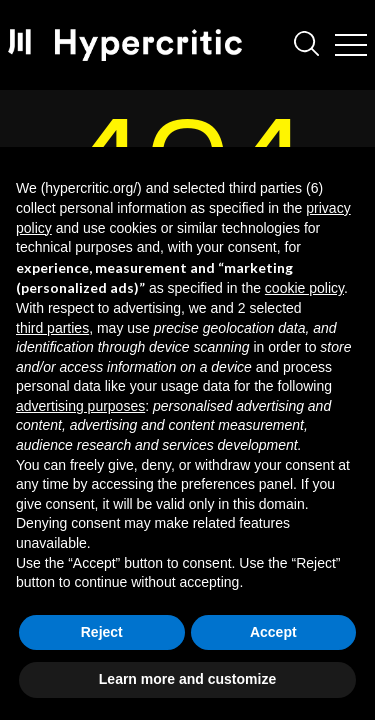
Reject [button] (102, 632)
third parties (52, 328)
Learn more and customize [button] (187, 679)
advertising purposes (80, 406)
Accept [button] (273, 632)
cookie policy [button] (304, 288)
